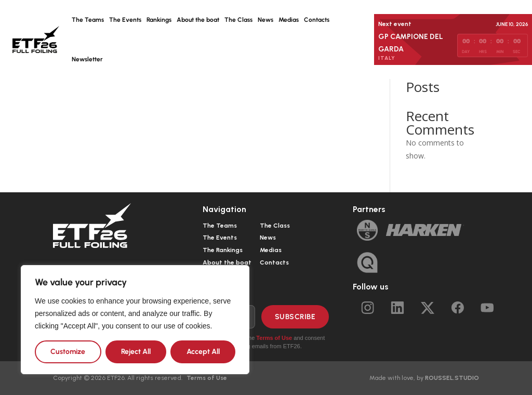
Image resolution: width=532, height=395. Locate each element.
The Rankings (223, 250)
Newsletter (87, 59)
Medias (289, 20)
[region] (135, 320)
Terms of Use (274, 338)
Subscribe (295, 317)
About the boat (198, 20)
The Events (125, 20)
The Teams (88, 20)
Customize (68, 352)
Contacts (317, 20)
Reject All (136, 352)
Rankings (159, 20)
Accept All (203, 352)
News (265, 20)
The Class (238, 20)
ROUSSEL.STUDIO (452, 378)
